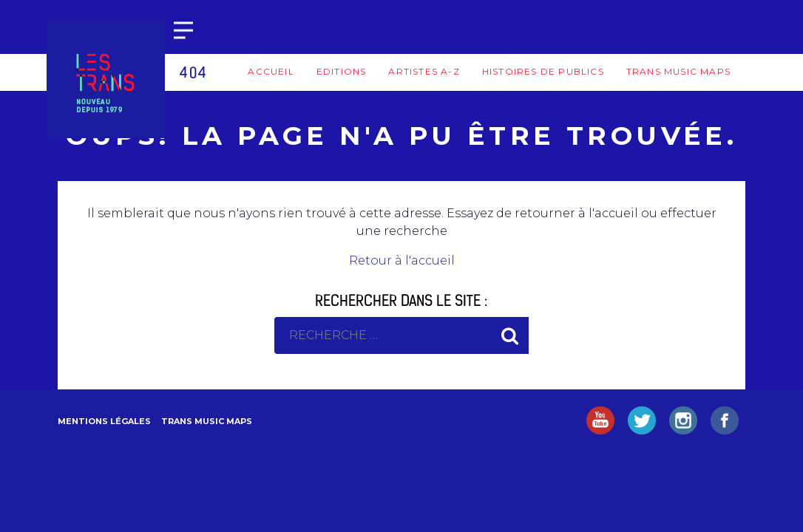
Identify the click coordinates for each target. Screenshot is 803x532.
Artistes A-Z (424, 71)
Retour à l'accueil (402, 260)
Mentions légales (104, 421)
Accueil (271, 71)
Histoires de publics (543, 71)
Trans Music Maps (678, 71)
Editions (342, 71)
